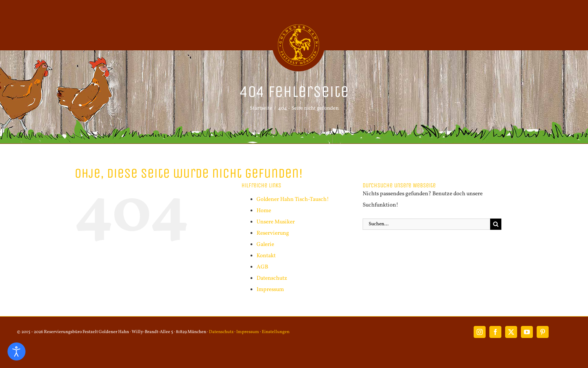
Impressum (270, 290)
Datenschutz (272, 278)
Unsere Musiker (276, 222)
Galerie (265, 245)
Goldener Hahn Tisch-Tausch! (293, 200)
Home (264, 211)
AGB (262, 267)
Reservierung (273, 233)
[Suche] (496, 224)
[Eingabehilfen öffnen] (16, 351)
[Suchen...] (426, 224)
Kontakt (266, 256)
